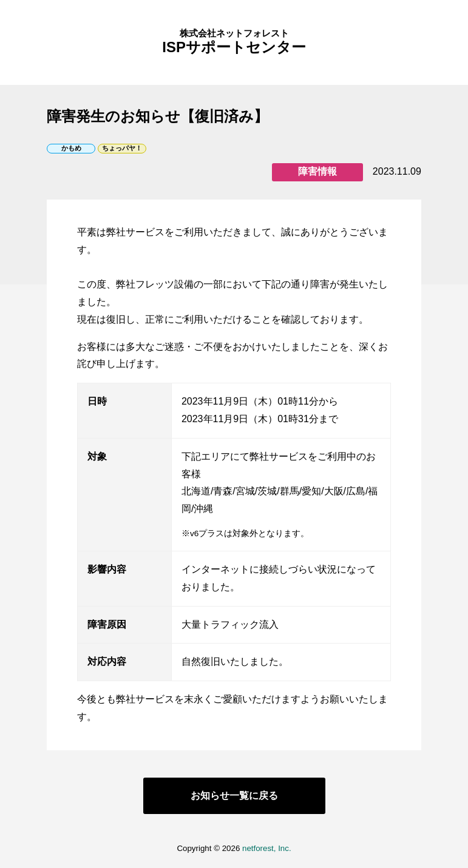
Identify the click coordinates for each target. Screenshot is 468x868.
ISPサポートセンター (234, 42)
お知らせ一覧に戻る (234, 796)
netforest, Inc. (267, 849)
